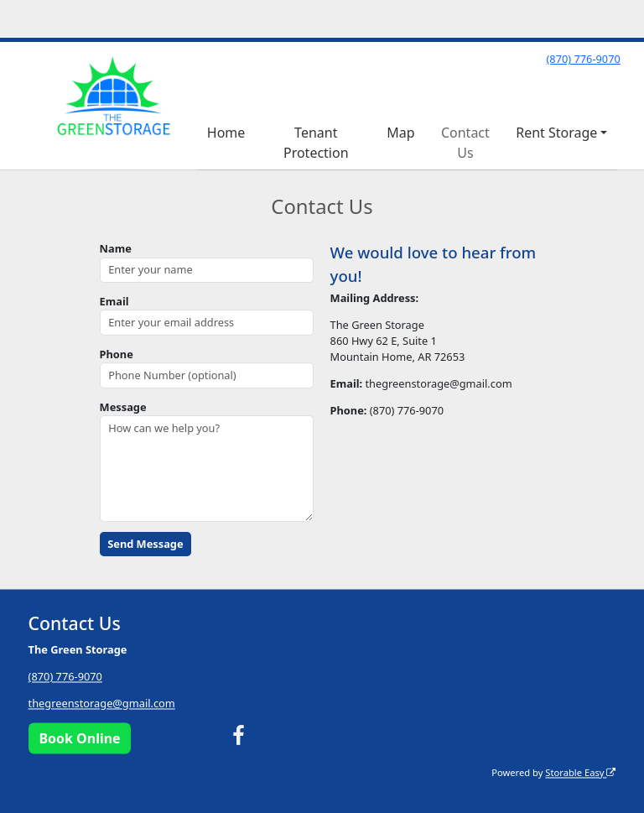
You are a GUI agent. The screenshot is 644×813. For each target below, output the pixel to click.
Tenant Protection (316, 143)
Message (123, 407)
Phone (117, 354)
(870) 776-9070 (583, 59)
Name (116, 248)
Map (400, 133)
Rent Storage (556, 133)
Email (114, 301)
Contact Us (465, 143)
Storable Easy (580, 772)
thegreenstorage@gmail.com (102, 704)
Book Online (79, 738)
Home (226, 133)
